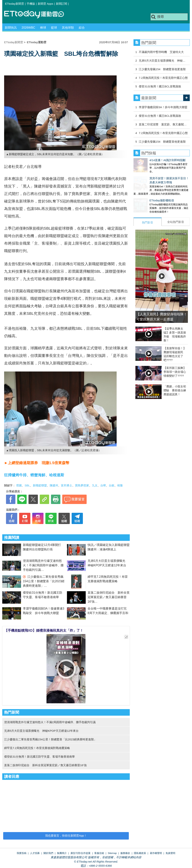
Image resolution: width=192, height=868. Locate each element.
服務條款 (125, 853)
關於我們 (48, 853)
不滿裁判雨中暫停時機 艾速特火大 (161, 52)
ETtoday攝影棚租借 (146, 197)
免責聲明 (170, 853)
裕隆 (120, 485)
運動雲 (37, 15)
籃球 (54, 28)
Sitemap (112, 853)
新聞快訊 (11, 28)
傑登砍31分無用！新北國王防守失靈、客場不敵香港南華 (39, 757)
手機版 (31, 4)
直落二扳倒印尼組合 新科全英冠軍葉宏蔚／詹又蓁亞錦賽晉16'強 (109, 597)
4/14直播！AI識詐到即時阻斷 (152, 160)
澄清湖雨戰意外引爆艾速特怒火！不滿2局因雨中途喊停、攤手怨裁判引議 (43, 565)
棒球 (43, 28)
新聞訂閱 (61, 4)
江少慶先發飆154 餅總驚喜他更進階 (162, 69)
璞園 (19, 485)
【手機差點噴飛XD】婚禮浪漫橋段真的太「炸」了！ (44, 631)
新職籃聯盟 (40, 485)
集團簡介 (62, 853)
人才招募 (35, 853)
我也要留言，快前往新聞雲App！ (66, 836)
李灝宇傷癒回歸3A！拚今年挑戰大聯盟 (163, 107)
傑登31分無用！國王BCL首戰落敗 (160, 86)
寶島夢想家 (82, 485)
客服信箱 (99, 853)
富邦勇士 (67, 485)
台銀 (112, 485)
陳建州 (54, 485)
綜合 (82, 28)
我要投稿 (22, 853)
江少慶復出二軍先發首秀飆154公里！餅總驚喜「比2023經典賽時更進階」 (44, 581)
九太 (95, 485)
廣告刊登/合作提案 (81, 853)
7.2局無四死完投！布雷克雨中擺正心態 (163, 78)
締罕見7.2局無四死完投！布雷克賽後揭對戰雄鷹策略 (37, 748)
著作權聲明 (156, 853)
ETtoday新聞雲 (15, 4)
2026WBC (28, 28)
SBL (27, 485)
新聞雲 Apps (45, 4)
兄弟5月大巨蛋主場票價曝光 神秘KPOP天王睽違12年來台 (43, 731)
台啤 (103, 485)
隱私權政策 (140, 853)
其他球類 (68, 28)
